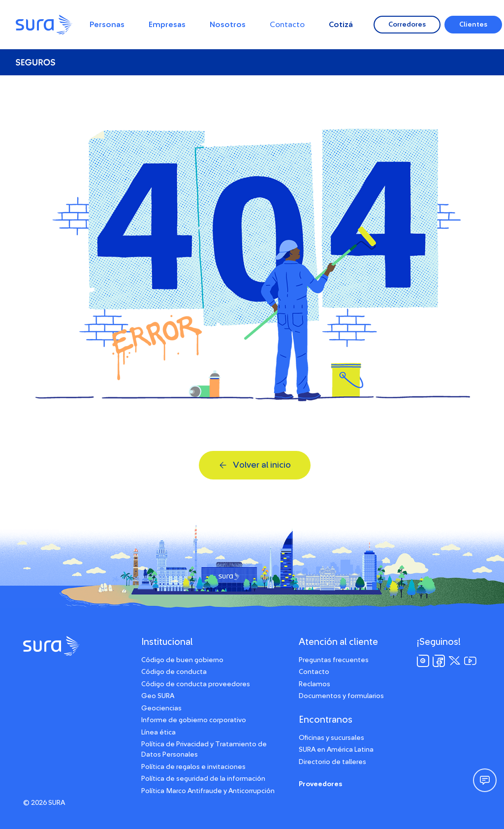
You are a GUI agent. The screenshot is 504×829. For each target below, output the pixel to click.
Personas (107, 25)
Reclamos (315, 684)
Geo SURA (158, 696)
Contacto (287, 25)
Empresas (167, 25)
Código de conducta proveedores (196, 684)
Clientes (473, 25)
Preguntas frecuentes (334, 660)
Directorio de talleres (332, 762)
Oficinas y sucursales (331, 738)
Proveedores (320, 784)
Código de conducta (174, 672)
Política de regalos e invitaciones (193, 767)
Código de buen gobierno (182, 660)
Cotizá (341, 25)
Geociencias (161, 708)
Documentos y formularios (341, 696)
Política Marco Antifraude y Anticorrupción (208, 791)
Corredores (407, 25)
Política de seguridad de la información (203, 779)
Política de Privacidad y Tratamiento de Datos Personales (204, 749)
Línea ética (158, 733)
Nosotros (228, 25)
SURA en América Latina (336, 750)
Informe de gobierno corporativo (194, 720)
